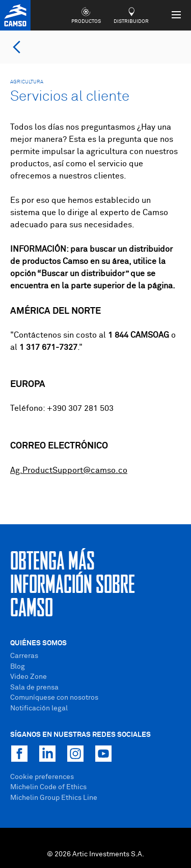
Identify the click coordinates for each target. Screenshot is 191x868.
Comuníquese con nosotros (54, 698)
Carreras (24, 656)
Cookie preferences (42, 777)
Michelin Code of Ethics (48, 787)
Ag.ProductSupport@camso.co (69, 470)
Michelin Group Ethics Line (54, 798)
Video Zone (29, 677)
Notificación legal (39, 708)
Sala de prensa (34, 687)
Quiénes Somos (38, 643)
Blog (18, 667)
